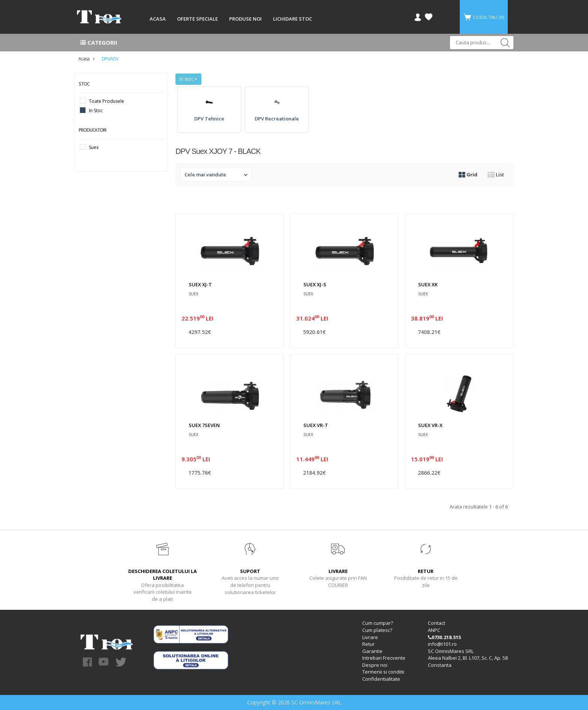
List (496, 174)
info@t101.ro (442, 644)
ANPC (434, 630)
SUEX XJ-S (315, 284)
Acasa (84, 59)
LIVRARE (338, 571)
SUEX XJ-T (200, 284)
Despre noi (375, 665)
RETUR (426, 571)
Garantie (372, 651)
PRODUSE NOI (245, 19)
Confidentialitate (381, 679)
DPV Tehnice (209, 119)
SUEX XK (428, 284)
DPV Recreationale (277, 119)
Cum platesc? (377, 630)
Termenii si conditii (383, 672)
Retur (368, 644)
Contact (436, 623)
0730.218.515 (444, 637)
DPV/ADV (110, 59)
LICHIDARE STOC (292, 19)
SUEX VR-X (430, 425)
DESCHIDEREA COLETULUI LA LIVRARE (163, 575)
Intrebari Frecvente (384, 658)
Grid (468, 174)
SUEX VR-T (316, 425)
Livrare (370, 637)
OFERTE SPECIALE (197, 19)
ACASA (158, 19)
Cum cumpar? (378, 623)
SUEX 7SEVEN (204, 425)
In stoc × (188, 79)
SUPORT (250, 571)
